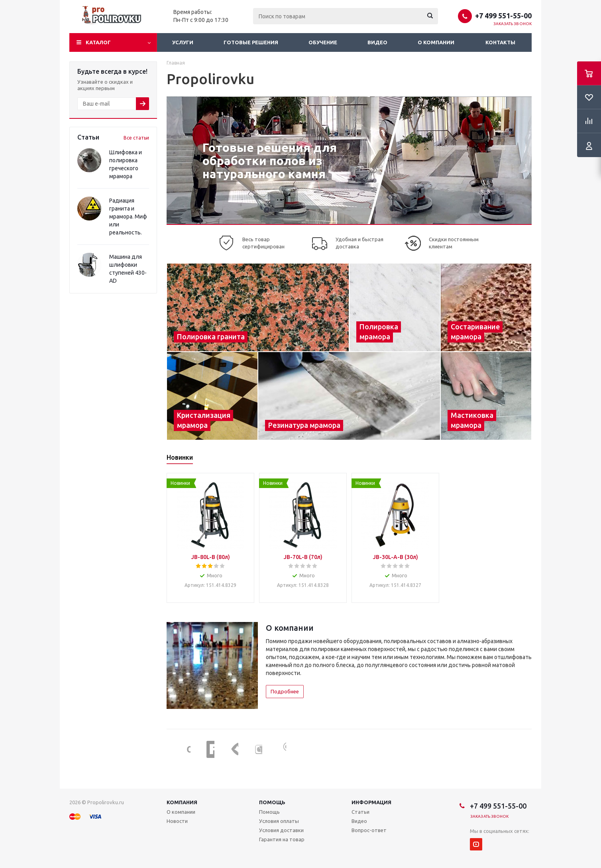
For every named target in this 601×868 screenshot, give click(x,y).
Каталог (98, 42)
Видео (377, 42)
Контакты (500, 42)
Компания (182, 802)
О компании (436, 42)
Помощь (272, 802)
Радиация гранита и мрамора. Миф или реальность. (128, 217)
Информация (371, 802)
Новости (177, 821)
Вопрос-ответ (369, 830)
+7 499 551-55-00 (503, 16)
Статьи (360, 812)
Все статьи (136, 138)
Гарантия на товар (282, 839)
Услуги (183, 42)
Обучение (323, 42)
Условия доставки (281, 830)
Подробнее (285, 691)
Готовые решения (251, 42)
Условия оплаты (279, 821)
